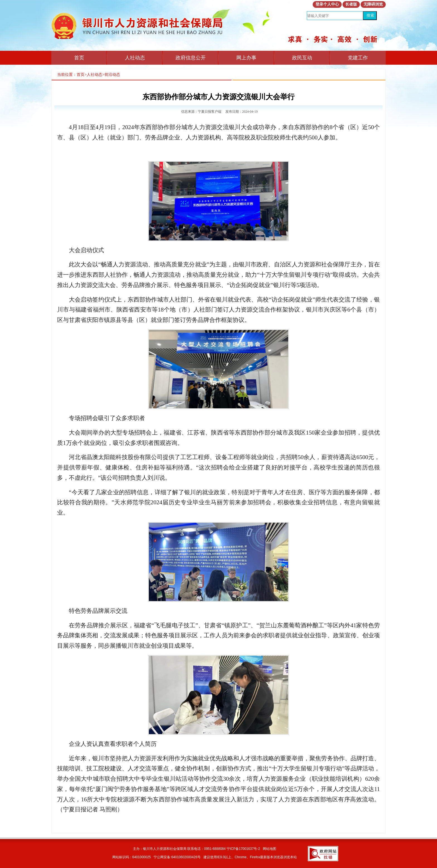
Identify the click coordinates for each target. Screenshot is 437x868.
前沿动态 (112, 75)
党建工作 (358, 58)
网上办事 (246, 58)
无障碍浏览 (373, 4)
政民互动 (302, 58)
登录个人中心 (327, 4)
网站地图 (270, 849)
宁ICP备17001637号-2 (243, 849)
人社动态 (135, 58)
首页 (79, 58)
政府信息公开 (191, 58)
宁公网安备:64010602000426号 (177, 857)
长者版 (351, 4)
